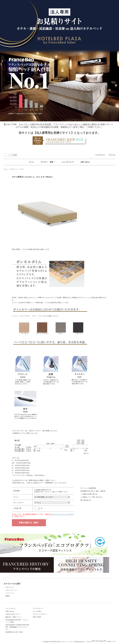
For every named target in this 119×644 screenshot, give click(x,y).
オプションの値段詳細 (88, 488)
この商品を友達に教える (89, 494)
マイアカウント (100, 155)
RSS (34, 617)
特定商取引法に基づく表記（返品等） (94, 491)
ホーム (32, 162)
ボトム (22, 169)
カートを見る (37, 611)
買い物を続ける (86, 500)
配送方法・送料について (13, 617)
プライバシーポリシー (40, 614)
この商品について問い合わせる (91, 497)
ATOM (39, 617)
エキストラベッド (11, 590)
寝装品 (8, 596)
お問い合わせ (85, 162)
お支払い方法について (13, 614)
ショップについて (68, 162)
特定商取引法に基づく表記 (14, 632)
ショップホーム (10, 608)
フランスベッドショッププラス (63, 514)
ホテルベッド (14, 169)
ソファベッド (10, 593)
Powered (101, 642)
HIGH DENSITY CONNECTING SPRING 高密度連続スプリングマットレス (17, 627)
